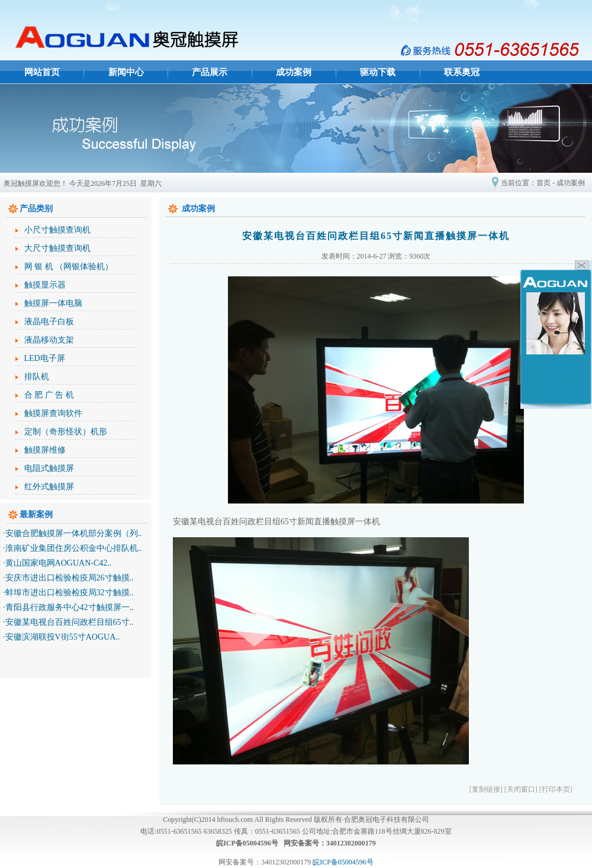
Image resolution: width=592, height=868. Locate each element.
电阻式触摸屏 (49, 468)
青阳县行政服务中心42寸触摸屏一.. (70, 607)
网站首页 (42, 72)
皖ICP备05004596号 (343, 862)
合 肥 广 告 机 (49, 395)
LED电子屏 (45, 358)
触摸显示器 (45, 285)
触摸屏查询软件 (53, 413)
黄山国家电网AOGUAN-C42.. (59, 563)
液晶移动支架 (49, 340)
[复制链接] (486, 789)
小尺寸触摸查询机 (57, 230)
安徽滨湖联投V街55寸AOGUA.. (63, 637)
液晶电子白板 (49, 322)
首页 (543, 183)
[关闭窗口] (521, 789)
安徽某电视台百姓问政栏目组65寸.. (70, 622)
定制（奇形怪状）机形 (66, 432)
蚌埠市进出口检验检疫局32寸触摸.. (70, 593)
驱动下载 (378, 72)
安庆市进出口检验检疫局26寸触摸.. (70, 578)
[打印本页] (556, 789)
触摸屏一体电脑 (53, 303)
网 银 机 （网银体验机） (69, 267)
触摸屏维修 (45, 450)
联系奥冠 (462, 72)
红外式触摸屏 (49, 487)
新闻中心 (126, 72)
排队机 (37, 377)
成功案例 (294, 72)
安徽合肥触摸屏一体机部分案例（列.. (74, 533)
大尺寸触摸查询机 (57, 248)
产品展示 (210, 72)
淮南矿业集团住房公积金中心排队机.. (74, 548)
